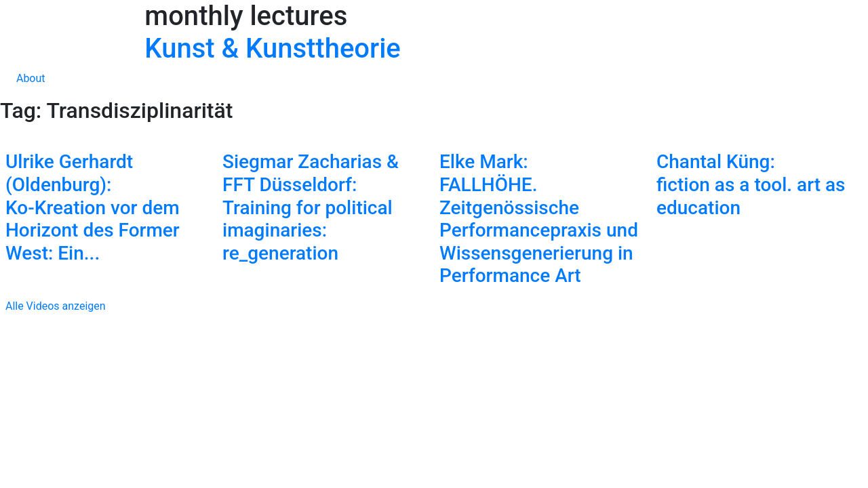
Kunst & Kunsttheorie (272, 48)
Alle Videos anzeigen (53, 306)
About (31, 78)
